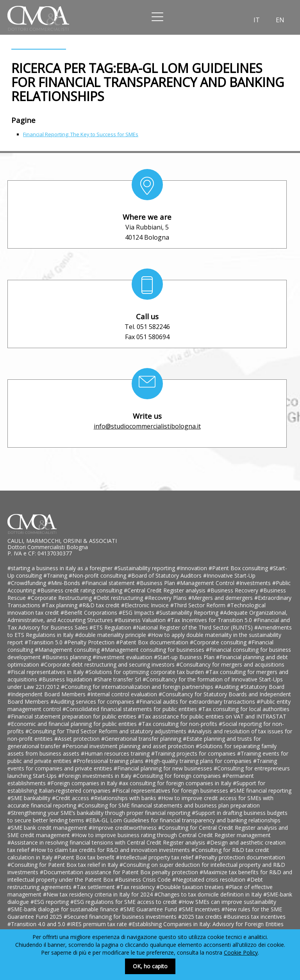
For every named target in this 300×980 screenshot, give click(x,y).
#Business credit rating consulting (80, 590)
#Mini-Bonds (65, 583)
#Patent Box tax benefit (85, 857)
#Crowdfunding (28, 583)
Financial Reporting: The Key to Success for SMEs (81, 134)
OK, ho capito (150, 966)
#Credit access (71, 798)
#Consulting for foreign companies (178, 776)
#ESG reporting (50, 902)
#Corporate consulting (219, 642)
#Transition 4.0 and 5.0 (37, 924)
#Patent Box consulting (239, 568)
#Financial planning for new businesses (164, 768)
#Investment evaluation (123, 657)
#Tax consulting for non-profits (179, 724)
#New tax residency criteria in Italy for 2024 (99, 894)
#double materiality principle (111, 635)
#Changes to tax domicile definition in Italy (209, 894)
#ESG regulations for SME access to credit (124, 902)
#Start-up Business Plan (185, 657)
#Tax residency (136, 887)
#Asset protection (78, 739)
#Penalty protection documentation (240, 857)
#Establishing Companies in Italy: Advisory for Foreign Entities (206, 924)
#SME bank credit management (48, 828)
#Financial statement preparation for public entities (73, 716)
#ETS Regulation (111, 627)
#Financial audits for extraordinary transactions (196, 702)
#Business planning (67, 657)
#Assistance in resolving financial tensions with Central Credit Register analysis (107, 842)
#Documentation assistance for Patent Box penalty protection (120, 872)
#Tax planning (60, 605)
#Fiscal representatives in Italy (46, 672)
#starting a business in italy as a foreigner (61, 568)
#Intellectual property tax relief (155, 857)
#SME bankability (30, 798)
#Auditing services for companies (93, 702)
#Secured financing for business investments (121, 917)
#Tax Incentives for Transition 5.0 (210, 620)
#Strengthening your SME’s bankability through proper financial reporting (100, 813)
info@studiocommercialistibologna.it (147, 426)
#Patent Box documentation (153, 642)
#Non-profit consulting (98, 575)
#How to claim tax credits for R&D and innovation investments (111, 850)
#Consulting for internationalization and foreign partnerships (138, 687)
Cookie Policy (241, 952)
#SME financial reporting (261, 791)
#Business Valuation (141, 620)
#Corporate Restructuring (60, 598)
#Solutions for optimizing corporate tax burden (145, 672)
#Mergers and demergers (221, 598)
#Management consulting (68, 650)
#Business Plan (156, 583)
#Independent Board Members (47, 694)
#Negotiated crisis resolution (210, 880)
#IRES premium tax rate (98, 924)
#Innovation (193, 568)
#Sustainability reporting (145, 568)
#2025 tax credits (201, 917)
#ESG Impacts (137, 613)
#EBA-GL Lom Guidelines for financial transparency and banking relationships (183, 820)
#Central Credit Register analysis (165, 590)
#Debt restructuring (119, 598)
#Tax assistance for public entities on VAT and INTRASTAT (212, 716)
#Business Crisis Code (144, 880)
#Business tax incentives (254, 917)
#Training (56, 575)
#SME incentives (200, 909)
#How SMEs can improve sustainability (227, 902)
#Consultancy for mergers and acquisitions (230, 664)
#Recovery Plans (166, 598)
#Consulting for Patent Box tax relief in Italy (63, 865)
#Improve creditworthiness (123, 828)
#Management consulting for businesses (154, 650)
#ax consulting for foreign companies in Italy (176, 783)
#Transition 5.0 (44, 642)
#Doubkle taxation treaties (191, 887)
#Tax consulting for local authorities (244, 709)
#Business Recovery (233, 590)
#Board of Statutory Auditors (165, 575)
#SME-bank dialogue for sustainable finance (64, 909)
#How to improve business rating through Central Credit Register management (171, 835)
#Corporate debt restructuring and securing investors (108, 664)
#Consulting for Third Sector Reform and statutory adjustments (107, 731)
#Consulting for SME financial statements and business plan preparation (169, 805)
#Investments (254, 583)
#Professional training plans (109, 761)
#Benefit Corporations (90, 613)
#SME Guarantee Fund (149, 909)
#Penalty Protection (90, 642)
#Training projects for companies (194, 753)
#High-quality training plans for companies (199, 761)
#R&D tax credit (100, 605)
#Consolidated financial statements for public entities (130, 709)
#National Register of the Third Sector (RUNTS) (194, 627)
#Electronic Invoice (146, 605)
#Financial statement (109, 583)
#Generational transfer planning (142, 739)
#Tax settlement (95, 887)
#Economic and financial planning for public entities (73, 724)
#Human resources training (116, 753)
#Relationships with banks (124, 798)
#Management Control (206, 583)
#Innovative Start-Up (229, 575)
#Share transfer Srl (118, 679)
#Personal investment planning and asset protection (129, 746)
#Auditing (228, 687)
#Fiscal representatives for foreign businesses (171, 791)
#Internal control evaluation (123, 694)
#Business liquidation (66, 679)
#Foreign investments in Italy (96, 776)
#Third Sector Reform (199, 605)
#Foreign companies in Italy (83, 783)
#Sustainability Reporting (188, 613)
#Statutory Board (262, 687)
